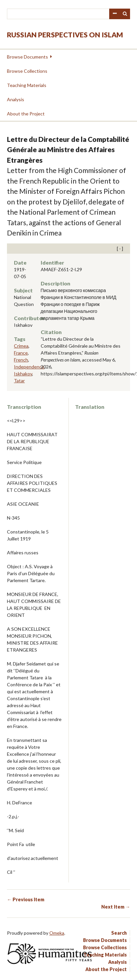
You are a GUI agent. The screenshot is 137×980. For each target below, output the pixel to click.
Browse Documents (27, 57)
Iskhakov (23, 374)
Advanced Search (114, 14)
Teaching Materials (27, 85)
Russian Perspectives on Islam (65, 35)
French (21, 360)
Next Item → (116, 907)
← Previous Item (26, 899)
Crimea (21, 346)
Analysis (16, 99)
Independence (29, 367)
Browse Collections (27, 71)
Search (125, 14)
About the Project (26, 114)
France (21, 353)
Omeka (57, 933)
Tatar (19, 381)
